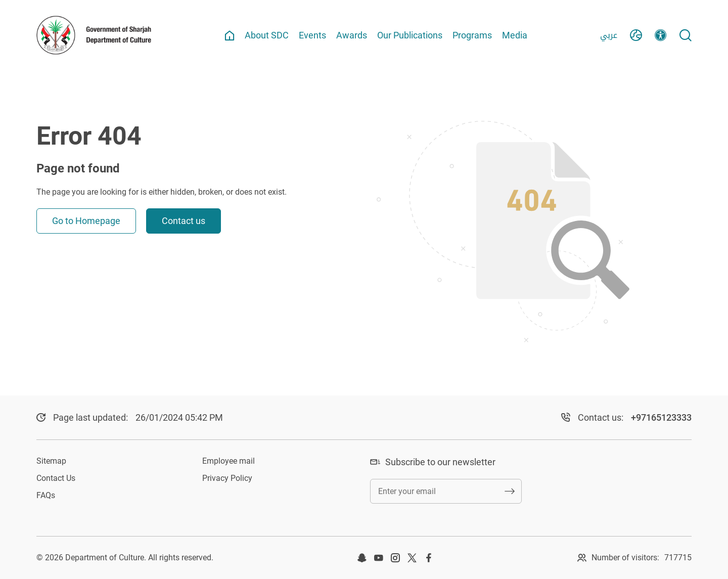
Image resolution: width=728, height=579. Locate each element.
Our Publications (410, 35)
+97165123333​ (661, 417)
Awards (352, 35)
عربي (609, 35)
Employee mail (229, 461)
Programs (472, 35)
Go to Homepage (86, 221)
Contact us (184, 221)
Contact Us (56, 478)
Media (515, 35)
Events (312, 35)
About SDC (267, 35)
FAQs (46, 495)
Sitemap (51, 461)
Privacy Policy (227, 478)
